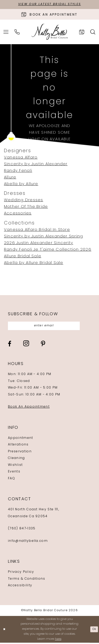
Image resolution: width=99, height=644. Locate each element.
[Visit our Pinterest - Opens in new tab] (43, 345)
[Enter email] (48, 326)
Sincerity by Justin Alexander (36, 165)
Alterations (18, 446)
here (58, 640)
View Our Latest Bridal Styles (50, 5)
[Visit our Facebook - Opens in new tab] (10, 345)
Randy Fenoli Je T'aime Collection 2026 (48, 250)
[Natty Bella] (50, 32)
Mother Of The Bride (26, 207)
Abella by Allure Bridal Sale (34, 263)
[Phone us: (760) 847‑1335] (17, 32)
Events (14, 473)
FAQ (11, 480)
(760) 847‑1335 (22, 530)
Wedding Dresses (23, 201)
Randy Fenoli (18, 171)
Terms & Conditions (27, 580)
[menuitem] (6, 32)
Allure (10, 178)
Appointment (21, 439)
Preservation (20, 453)
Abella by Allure (21, 185)
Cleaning (16, 460)
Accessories (18, 214)
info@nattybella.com (28, 542)
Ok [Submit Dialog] (94, 630)
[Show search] (93, 32)
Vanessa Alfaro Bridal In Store (37, 230)
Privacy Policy (21, 573)
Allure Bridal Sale (23, 257)
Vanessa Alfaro (21, 158)
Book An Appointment (29, 408)
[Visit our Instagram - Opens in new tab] (26, 345)
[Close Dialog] (4, 631)
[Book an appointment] (49, 15)
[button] (6, 32)
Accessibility (20, 587)
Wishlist (15, 466)
